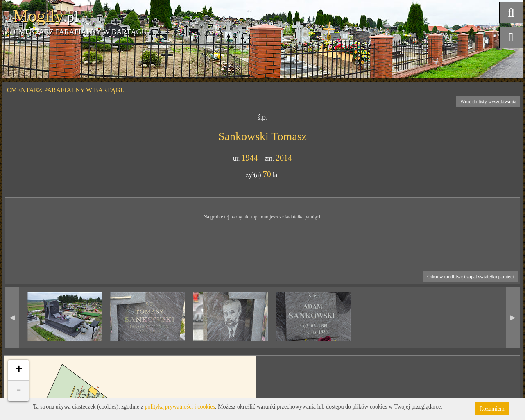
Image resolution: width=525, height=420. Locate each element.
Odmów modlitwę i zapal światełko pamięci (471, 277)
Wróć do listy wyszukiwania (488, 102)
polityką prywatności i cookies (180, 407)
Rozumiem (492, 409)
